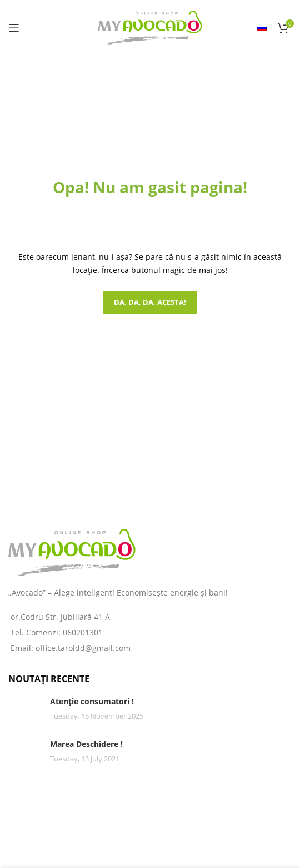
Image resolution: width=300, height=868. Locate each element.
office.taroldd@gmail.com (83, 648)
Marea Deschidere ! (86, 744)
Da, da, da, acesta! (150, 302)
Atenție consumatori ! (92, 701)
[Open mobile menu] (14, 28)
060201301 (83, 632)
